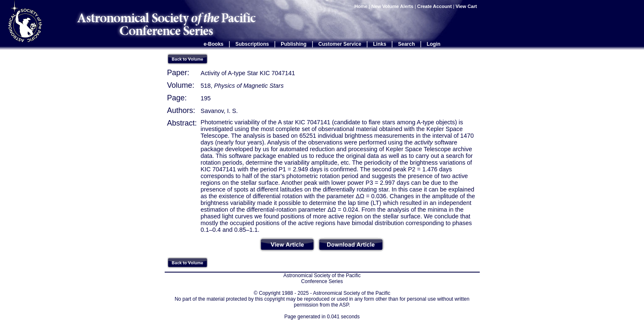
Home (361, 6)
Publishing (293, 44)
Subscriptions (252, 44)
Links (380, 44)
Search (407, 44)
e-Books (214, 44)
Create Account (434, 6)
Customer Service (340, 44)
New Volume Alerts (392, 6)
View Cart (467, 6)
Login (434, 44)
